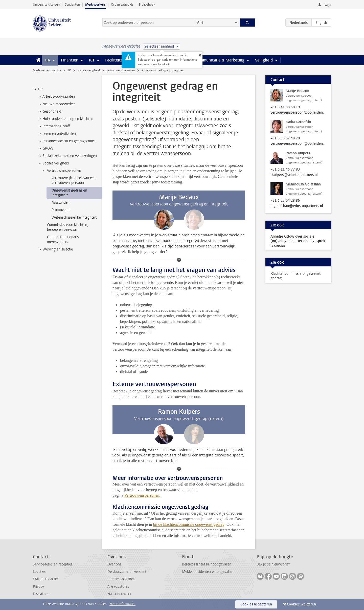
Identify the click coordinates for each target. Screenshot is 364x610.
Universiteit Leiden (46, 4)
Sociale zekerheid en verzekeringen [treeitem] (67, 156)
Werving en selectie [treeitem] (55, 249)
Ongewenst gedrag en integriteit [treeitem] (69, 193)
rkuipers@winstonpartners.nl (294, 175)
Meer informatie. (122, 604)
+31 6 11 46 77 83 (285, 170)
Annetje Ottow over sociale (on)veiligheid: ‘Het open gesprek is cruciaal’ (298, 241)
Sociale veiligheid (88, 70)
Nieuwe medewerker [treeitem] (56, 104)
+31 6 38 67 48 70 (285, 138)
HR (48, 60)
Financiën (70, 60)
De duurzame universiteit (127, 572)
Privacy (38, 587)
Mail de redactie (45, 579)
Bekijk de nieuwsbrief (273, 564)
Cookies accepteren (256, 604)
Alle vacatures (118, 587)
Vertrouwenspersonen (120, 70)
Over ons (114, 564)
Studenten (72, 4)
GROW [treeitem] (45, 149)
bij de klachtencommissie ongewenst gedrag (189, 524)
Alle (200, 22)
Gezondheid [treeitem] (49, 112)
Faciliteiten (115, 60)
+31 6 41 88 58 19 (285, 107)
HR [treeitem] (38, 89)
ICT (92, 60)
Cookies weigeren (301, 604)
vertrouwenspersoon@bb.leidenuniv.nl (298, 113)
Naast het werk (119, 594)
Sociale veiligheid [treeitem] (53, 163)
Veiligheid (264, 60)
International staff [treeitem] (54, 126)
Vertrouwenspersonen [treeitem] (62, 171)
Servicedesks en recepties (53, 564)
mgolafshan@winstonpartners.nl (297, 206)
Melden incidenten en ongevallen (208, 572)
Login (327, 5)
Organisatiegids (122, 4)
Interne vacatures (121, 579)
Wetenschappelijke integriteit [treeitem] (74, 217)
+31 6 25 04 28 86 (285, 201)
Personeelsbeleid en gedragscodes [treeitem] (66, 141)
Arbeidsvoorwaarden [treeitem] (56, 97)
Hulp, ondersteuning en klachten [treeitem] (65, 119)
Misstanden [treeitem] (61, 203)
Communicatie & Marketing (220, 60)
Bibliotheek (147, 4)
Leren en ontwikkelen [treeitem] (57, 134)
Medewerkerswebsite (47, 70)
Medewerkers (95, 4)
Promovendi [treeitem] (61, 210)
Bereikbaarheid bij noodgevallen (207, 564)
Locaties (39, 572)
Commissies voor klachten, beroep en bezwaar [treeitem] (68, 227)
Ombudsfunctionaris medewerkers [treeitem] (63, 239)
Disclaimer (41, 594)
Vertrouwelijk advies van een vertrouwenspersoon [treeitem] (74, 180)
